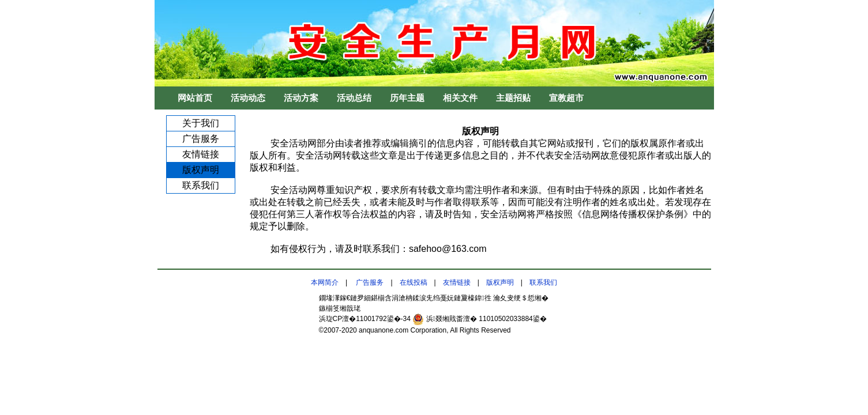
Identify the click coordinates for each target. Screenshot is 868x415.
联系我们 (201, 185)
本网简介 (325, 282)
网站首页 (195, 98)
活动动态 (248, 98)
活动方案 (301, 98)
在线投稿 (414, 282)
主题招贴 (513, 98)
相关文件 (460, 98)
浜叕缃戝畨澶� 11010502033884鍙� (479, 319)
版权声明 (201, 170)
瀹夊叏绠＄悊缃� (521, 298)
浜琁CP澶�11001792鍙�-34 (366, 319)
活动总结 (354, 98)
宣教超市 (566, 98)
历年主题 (407, 98)
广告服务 (201, 139)
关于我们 (201, 123)
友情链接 (201, 154)
